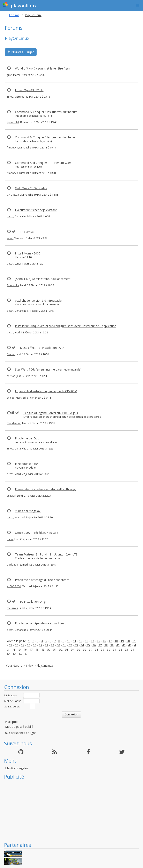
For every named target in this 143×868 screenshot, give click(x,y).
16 (104, 641)
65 (9, 654)
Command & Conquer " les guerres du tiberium (46, 112)
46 (25, 650)
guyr (9, 75)
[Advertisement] (71, 811)
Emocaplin (13, 285)
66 (15, 654)
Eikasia (11, 354)
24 (23, 645)
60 (108, 650)
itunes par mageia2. (28, 511)
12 (81, 641)
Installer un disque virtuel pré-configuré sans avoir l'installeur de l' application (66, 326)
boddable (13, 565)
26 (35, 645)
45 (19, 650)
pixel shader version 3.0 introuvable (38, 301)
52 (61, 650)
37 (100, 645)
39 (112, 645)
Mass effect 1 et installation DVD (42, 348)
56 (85, 650)
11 (75, 641)
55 (79, 650)
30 (58, 645)
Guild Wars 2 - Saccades (31, 188)
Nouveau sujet (21, 52)
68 (27, 654)
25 (29, 645)
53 (67, 650)
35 (88, 645)
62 (120, 650)
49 (43, 650)
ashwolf (11, 496)
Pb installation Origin (34, 602)
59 (103, 650)
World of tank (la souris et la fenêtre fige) (42, 68)
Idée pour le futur (27, 464)
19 (122, 641)
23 (17, 645)
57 (91, 650)
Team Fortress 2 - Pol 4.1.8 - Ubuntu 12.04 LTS (46, 554)
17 (110, 641)
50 (49, 650)
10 (69, 641)
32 (70, 645)
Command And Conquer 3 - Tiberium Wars (43, 163)
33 (76, 645)
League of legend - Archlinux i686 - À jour (51, 413)
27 (40, 645)
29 (52, 645)
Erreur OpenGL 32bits (29, 90)
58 (97, 650)
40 (118, 645)
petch (10, 216)
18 (116, 641)
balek (10, 539)
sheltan (11, 376)
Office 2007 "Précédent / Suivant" (37, 533)
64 (132, 650)
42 (130, 645)
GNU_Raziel (13, 195)
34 (82, 645)
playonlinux (20, 5)
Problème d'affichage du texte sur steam (42, 580)
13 (86, 641)
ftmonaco (12, 148)
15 (98, 641)
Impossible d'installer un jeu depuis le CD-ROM (46, 391)
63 (126, 650)
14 (92, 641)
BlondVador (14, 423)
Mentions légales (17, 768)
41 (124, 645)
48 (37, 650)
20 (128, 641)
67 (21, 654)
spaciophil (13, 122)
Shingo (11, 398)
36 (94, 645)
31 (64, 645)
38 (106, 645)
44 (13, 650)
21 (134, 641)
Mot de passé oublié (19, 727)
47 (31, 650)
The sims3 (27, 232)
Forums (14, 15)
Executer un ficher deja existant (36, 210)
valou (10, 238)
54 (73, 650)
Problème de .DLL (27, 438)
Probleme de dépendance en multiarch (41, 623)
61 (114, 650)
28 (46, 645)
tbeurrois (12, 608)
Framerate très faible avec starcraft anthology (46, 489)
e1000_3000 (14, 586)
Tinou (10, 97)
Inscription (12, 722)
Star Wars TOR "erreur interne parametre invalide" (48, 369)
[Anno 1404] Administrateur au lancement (43, 279)
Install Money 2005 (28, 253)
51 (55, 650)
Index (29, 666)
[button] (138, 5)
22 (11, 645)
